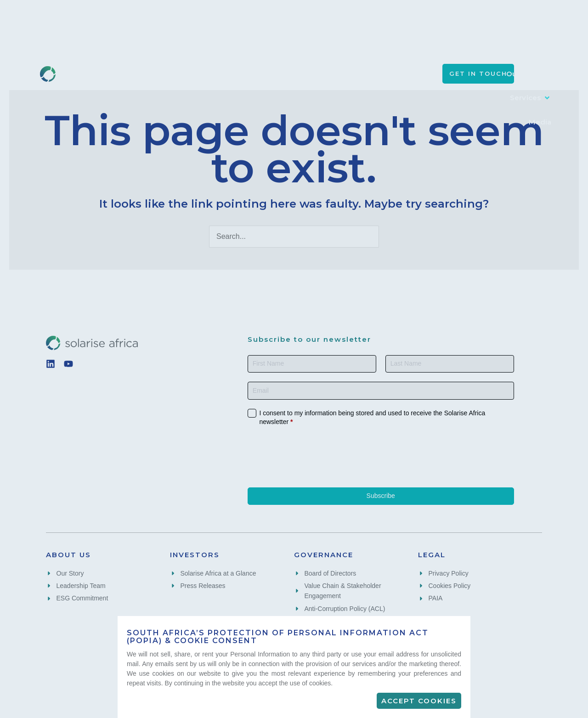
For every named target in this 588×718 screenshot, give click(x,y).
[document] (294, 359)
